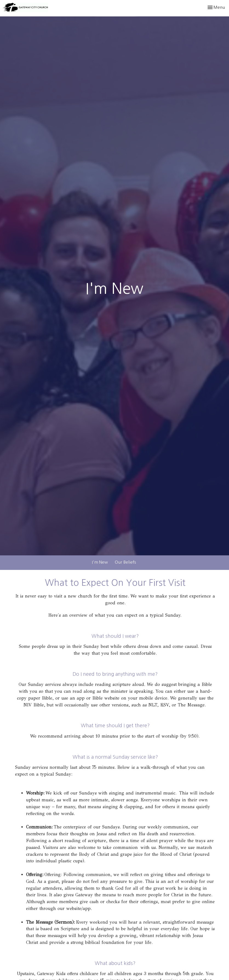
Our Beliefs (125, 562)
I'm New (100, 562)
